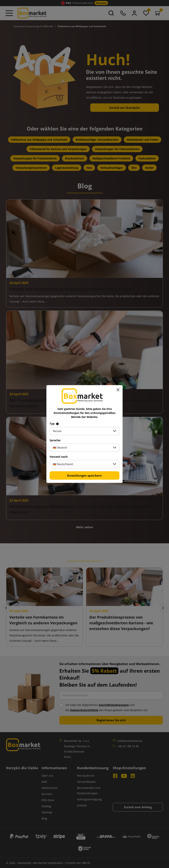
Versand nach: (59, 457)
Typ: (54, 424)
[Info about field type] (57, 424)
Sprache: (55, 440)
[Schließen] (118, 390)
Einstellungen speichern (84, 475)
